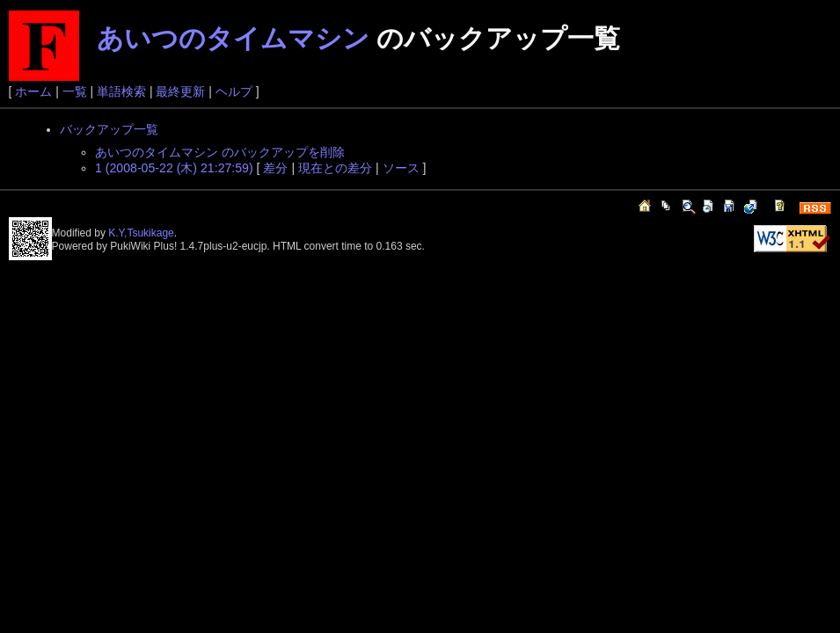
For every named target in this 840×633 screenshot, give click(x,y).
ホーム (33, 91)
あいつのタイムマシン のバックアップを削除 (220, 152)
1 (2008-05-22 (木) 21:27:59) (174, 168)
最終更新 (180, 91)
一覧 (75, 91)
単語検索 (121, 91)
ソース (401, 168)
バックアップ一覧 (109, 129)
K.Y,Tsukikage (141, 233)
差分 (275, 168)
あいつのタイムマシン (233, 38)
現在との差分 (335, 168)
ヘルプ (234, 91)
